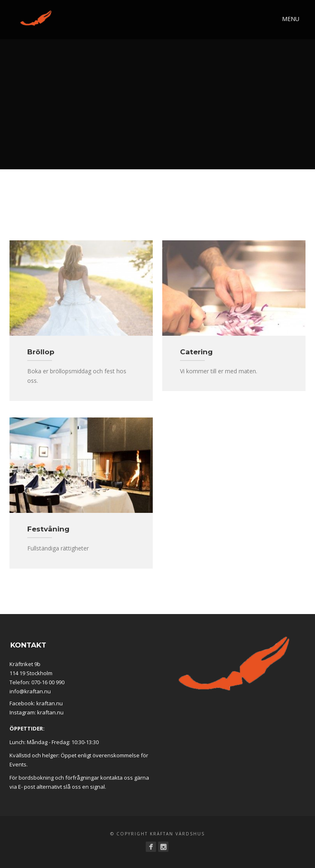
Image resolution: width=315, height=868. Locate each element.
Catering (196, 352)
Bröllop (41, 352)
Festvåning (48, 529)
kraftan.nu (50, 703)
